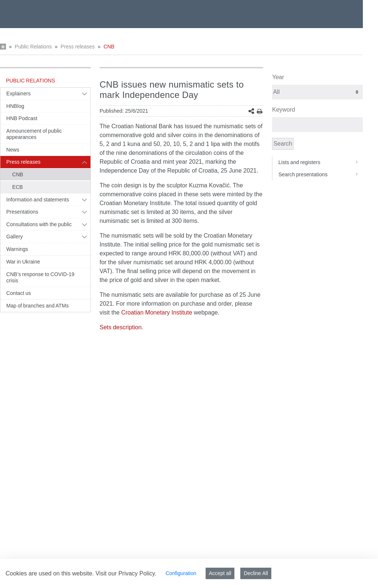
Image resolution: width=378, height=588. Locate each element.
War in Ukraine (23, 262)
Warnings (17, 249)
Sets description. (121, 327)
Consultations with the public (39, 224)
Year (278, 77)
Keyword (283, 110)
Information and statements (38, 200)
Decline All (256, 573)
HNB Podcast (22, 118)
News (13, 150)
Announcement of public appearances (34, 134)
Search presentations (321, 174)
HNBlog (15, 106)
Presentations (22, 212)
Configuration (181, 573)
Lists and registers (321, 162)
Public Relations (33, 47)
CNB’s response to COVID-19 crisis (40, 278)
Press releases (78, 47)
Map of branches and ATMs (37, 306)
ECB (18, 187)
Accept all (220, 573)
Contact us (19, 293)
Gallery (15, 237)
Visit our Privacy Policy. (126, 573)
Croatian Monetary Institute (157, 312)
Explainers (18, 94)
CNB (109, 47)
